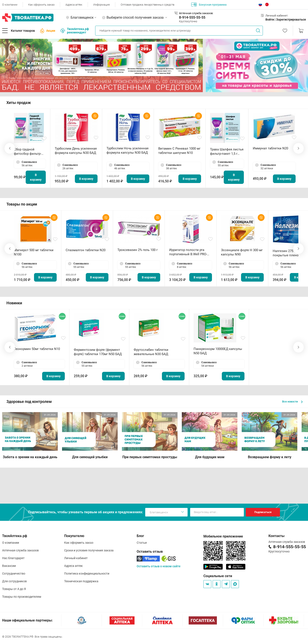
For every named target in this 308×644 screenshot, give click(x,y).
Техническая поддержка (81, 581)
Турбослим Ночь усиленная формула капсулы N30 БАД (127, 150)
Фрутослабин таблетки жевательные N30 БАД (151, 352)
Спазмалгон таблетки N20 (86, 250)
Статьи (142, 543)
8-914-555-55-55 (192, 17)
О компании (10, 5)
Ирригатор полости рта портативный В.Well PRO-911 (188, 252)
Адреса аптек (74, 5)
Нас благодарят (13, 558)
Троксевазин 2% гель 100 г (138, 250)
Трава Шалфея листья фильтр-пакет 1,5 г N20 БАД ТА (227, 152)
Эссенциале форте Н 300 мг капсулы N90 (242, 252)
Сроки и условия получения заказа (89, 550)
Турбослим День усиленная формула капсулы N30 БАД (76, 151)
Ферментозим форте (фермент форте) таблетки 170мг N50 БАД (98, 352)
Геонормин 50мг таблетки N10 (37, 349)
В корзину (36, 177)
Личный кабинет (76, 558)
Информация (101, 5)
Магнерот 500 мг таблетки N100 (34, 252)
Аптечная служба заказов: (196, 13)
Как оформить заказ (41, 5)
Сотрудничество (14, 573)
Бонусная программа (209, 5)
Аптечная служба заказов (20, 550)
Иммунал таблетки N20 (270, 148)
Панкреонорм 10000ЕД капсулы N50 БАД (218, 351)
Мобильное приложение (223, 536)
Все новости (292, 402)
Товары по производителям (22, 597)
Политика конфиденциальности (87, 573)
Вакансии (9, 566)
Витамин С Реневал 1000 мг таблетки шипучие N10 (179, 151)
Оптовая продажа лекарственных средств (147, 5)
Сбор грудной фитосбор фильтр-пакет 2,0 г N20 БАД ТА (29, 152)
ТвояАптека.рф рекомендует (75, 31)
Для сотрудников (14, 581)
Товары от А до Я (14, 589)
